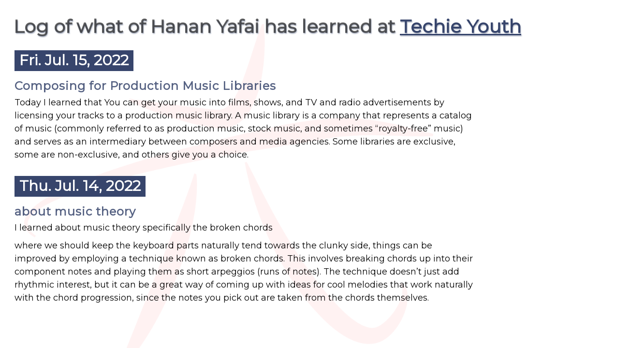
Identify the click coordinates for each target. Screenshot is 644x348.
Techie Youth (461, 26)
